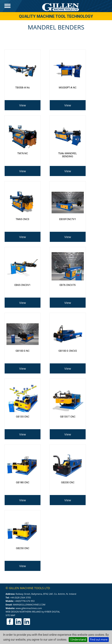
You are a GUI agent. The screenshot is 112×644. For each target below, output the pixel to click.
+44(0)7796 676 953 (24, 601)
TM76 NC (23, 153)
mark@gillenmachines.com (29, 605)
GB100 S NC (22, 351)
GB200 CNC (68, 482)
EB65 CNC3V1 (22, 285)
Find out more (99, 640)
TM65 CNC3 (22, 219)
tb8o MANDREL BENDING (68, 155)
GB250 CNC (23, 548)
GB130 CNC (23, 417)
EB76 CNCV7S (68, 285)
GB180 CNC (23, 482)
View (23, 105)
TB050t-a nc (23, 88)
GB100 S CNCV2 (68, 351)
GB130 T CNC (68, 417)
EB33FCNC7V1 (68, 219)
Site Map (10, 615)
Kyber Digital (52, 612)
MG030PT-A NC (68, 88)
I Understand (78, 640)
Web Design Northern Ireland (23, 612)
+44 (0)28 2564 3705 (20, 597)
